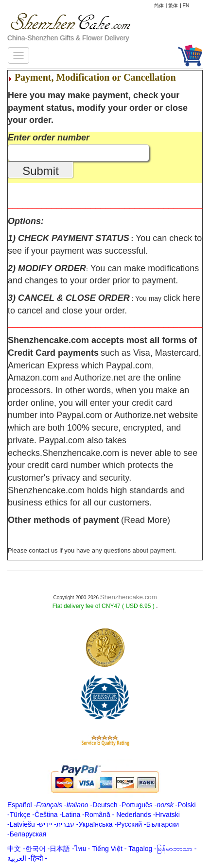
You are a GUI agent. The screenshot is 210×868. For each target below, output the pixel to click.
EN (186, 6)
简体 (159, 6)
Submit (41, 171)
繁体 (173, 6)
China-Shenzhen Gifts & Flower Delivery (68, 38)
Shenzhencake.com (129, 597)
